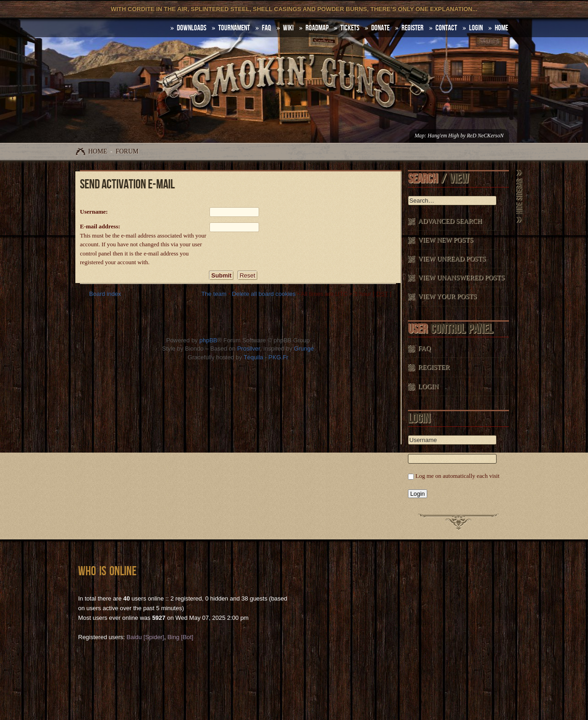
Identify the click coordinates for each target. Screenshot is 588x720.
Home (98, 151)
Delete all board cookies (264, 294)
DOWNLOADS (192, 28)
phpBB (208, 340)
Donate (380, 28)
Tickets (350, 28)
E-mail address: (100, 226)
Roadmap (317, 28)
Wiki (288, 28)
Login (476, 28)
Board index (105, 294)
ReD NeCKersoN (485, 136)
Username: (94, 212)
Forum (127, 151)
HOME (501, 28)
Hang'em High (443, 136)
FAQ (266, 28)
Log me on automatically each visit (457, 476)
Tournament (234, 28)
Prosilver (249, 349)
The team (214, 294)
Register (413, 28)
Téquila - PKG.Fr (266, 357)
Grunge (304, 349)
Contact (446, 28)
